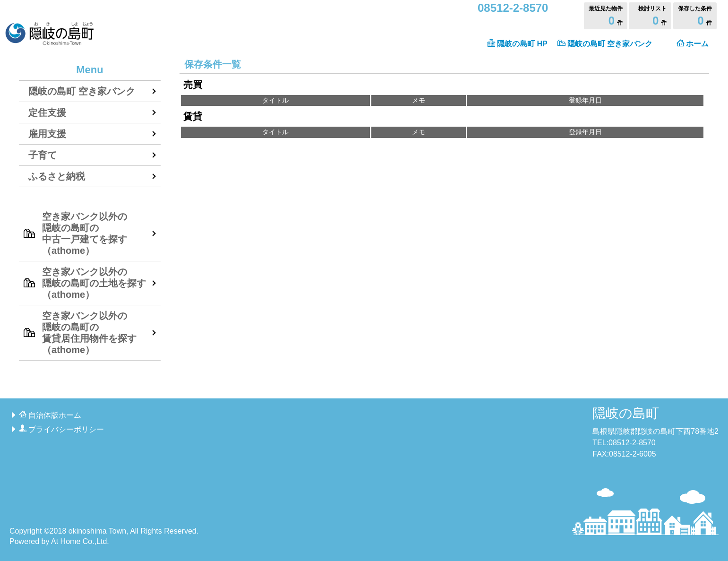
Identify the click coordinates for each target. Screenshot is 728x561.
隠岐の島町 (626, 413)
